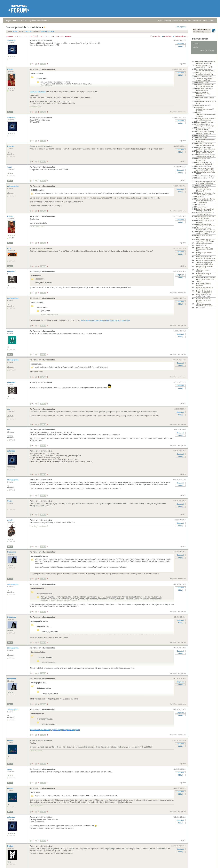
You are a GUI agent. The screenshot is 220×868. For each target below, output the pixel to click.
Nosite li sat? (201, 205)
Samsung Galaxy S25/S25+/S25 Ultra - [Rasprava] (204, 189)
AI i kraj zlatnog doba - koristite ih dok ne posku (205, 305)
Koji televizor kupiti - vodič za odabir (205, 221)
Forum (16, 21)
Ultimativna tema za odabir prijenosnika (205, 141)
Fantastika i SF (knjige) (204, 166)
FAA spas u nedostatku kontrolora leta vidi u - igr (205, 74)
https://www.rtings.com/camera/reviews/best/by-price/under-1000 (106, 320)
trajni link (183, 64)
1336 (40, 36)
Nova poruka (182, 27)
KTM (9, 248)
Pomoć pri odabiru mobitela (41, 40)
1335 (35, 36)
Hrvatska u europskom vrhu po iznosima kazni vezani (206, 183)
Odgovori (180, 44)
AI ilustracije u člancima (204, 243)
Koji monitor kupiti (202, 83)
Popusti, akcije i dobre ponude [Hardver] (204, 129)
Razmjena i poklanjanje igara (204, 254)
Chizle (10, 501)
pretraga (212, 21)
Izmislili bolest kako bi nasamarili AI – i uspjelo (204, 66)
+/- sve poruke (155, 36)
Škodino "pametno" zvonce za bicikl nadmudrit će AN (205, 156)
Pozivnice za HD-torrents (205, 122)
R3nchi (10, 69)
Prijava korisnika (200, 39)
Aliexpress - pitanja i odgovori (203, 271)
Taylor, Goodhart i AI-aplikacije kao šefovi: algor (205, 125)
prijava (160, 21)
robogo (10, 331)
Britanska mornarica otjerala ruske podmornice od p (206, 62)
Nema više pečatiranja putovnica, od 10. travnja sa (206, 257)
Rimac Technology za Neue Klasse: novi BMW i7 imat (206, 278)
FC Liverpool (201, 308)
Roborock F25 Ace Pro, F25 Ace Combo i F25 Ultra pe (206, 240)
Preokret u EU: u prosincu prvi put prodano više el (205, 152)
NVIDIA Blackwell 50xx (204, 77)
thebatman (41, 91)
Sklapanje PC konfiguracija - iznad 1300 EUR (205, 233)
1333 (25, 36)
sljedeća (68, 36)
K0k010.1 (11, 146)
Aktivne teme (198, 58)
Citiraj (180, 46)
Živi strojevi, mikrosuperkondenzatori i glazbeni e (205, 109)
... (22, 36)
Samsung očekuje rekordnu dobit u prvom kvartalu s (206, 200)
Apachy (11, 520)
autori (205, 21)
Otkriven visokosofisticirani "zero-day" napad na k (205, 214)
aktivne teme (178, 21)
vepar (10, 167)
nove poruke (197, 21)
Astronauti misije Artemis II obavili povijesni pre (205, 80)
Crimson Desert (202, 207)
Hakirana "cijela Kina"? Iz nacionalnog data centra (205, 85)
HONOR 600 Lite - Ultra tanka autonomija (204, 89)
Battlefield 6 (200, 197)
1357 (62, 36)
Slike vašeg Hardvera (204, 105)
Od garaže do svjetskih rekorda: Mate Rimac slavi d (206, 70)
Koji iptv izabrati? (202, 135)
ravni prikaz (167, 36)
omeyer (11, 740)
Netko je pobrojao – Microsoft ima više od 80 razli (205, 249)
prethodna (10, 36)
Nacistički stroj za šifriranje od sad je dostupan (205, 217)
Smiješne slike (201, 245)
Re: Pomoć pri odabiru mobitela (42, 69)
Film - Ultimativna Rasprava (206, 176)
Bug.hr (8, 21)
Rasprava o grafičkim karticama (204, 284)
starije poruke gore (181, 36)
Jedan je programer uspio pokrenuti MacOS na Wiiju (205, 169)
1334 (30, 36)
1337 (45, 36)
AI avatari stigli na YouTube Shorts (206, 173)
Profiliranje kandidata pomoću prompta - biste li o (206, 225)
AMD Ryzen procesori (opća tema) (206, 102)
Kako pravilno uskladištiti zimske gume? (205, 267)
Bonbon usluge (201, 138)
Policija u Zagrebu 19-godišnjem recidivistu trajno (206, 148)
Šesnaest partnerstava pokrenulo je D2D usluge (205, 263)
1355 (52, 36)
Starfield (199, 281)
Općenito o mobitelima (38, 21)
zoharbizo (11, 40)
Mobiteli (24, 21)
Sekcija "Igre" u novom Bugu (204, 236)
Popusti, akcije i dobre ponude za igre (204, 159)
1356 (57, 36)
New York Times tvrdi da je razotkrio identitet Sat (205, 133)
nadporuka (182, 112)
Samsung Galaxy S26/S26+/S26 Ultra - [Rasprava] (204, 94)
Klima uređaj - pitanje (204, 185)
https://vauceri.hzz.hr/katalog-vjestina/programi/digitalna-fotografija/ (55, 730)
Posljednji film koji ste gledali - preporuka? (204, 296)
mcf (9, 409)
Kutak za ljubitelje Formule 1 (205, 179)
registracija (168, 21)
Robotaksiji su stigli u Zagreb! (204, 275)
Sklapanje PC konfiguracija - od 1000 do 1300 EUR (205, 194)
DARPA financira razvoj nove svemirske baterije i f (205, 163)
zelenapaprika (13, 186)
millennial (11, 272)
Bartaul (10, 846)
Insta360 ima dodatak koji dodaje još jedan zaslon (205, 210)
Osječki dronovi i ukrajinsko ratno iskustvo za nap (206, 119)
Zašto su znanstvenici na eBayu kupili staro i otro (205, 288)
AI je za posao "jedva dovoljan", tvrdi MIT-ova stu (206, 229)
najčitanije (187, 21)
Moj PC (10, 112)
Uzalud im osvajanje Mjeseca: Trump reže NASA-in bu (204, 300)
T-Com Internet (201, 203)
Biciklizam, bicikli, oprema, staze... (205, 98)
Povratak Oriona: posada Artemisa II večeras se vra (205, 144)
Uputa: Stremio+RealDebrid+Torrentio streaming (206, 114)
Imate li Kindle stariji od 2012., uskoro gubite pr (204, 292)
